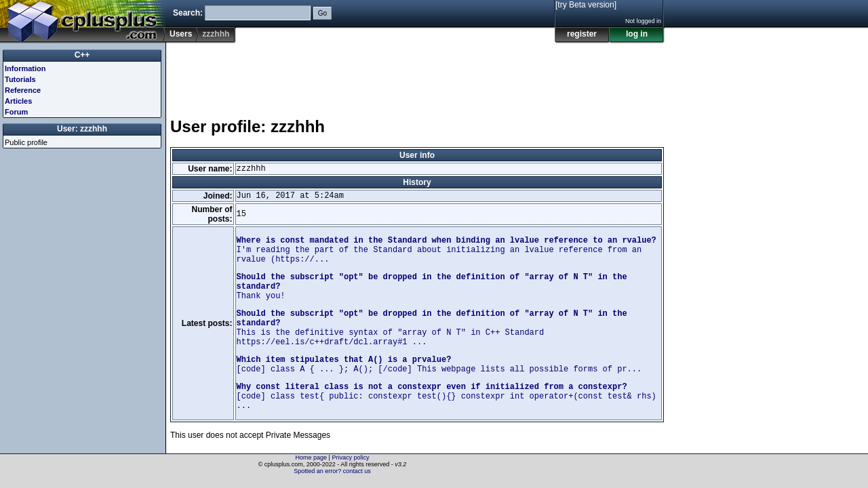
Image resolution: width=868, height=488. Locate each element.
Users (181, 34)
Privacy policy (350, 457)
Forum (16, 112)
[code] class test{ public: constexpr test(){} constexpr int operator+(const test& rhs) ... (447, 396)
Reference (23, 90)
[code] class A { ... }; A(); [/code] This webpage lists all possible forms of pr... (439, 365)
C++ (82, 55)
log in (637, 34)
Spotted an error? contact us (332, 471)
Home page (312, 457)
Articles (18, 101)
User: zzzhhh (82, 129)
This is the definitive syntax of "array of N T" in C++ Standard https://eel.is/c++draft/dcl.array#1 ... (432, 328)
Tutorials (20, 79)
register (582, 34)
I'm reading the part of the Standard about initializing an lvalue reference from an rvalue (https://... (447, 250)
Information (25, 68)
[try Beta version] (586, 5)
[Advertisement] (417, 74)
